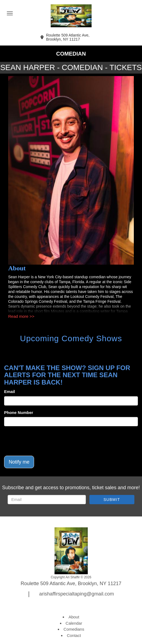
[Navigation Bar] (10, 13)
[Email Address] (47, 500)
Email (10, 391)
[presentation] (46, 441)
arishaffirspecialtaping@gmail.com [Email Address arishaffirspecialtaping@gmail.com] (77, 594)
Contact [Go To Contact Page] (74, 635)
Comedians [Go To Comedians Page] (74, 629)
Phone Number (19, 412)
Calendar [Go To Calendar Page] (74, 623)
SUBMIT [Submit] (112, 500)
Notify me (19, 462)
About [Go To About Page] (74, 617)
